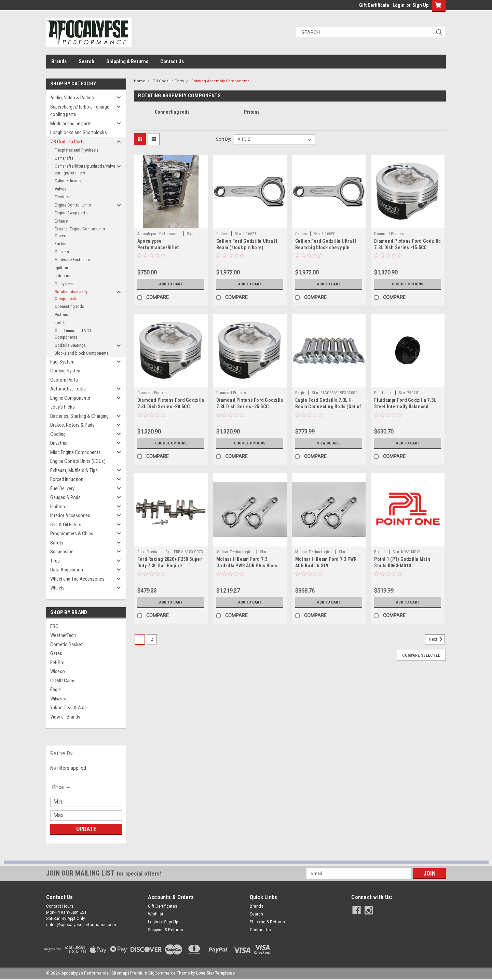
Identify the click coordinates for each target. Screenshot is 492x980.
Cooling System (66, 371)
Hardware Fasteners (72, 260)
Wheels (57, 588)
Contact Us (172, 61)
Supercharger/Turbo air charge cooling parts (80, 111)
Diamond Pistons (389, 234)
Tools (60, 322)
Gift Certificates (163, 906)
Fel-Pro (57, 663)
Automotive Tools (68, 389)
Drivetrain (59, 443)
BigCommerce (162, 973)
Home (140, 81)
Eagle (56, 690)
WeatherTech (63, 635)
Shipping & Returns (127, 61)
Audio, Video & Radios (72, 98)
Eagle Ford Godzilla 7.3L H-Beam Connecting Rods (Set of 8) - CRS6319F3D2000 (328, 407)
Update (86, 829)
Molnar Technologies (235, 552)
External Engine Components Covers (80, 232)
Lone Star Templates (215, 973)
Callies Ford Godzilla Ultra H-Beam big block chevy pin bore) (327, 247)
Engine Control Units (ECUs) (78, 461)
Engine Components (70, 398)
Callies (222, 234)
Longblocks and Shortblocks (79, 132)
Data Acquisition (67, 570)
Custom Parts (64, 380)
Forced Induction (67, 479)
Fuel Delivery (62, 488)
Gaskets (62, 252)
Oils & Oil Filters (66, 525)
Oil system (64, 284)
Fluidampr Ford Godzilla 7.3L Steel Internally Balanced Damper (405, 407)
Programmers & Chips (72, 534)
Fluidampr (383, 393)
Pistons (61, 315)
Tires (55, 561)
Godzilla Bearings (70, 345)
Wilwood (59, 699)
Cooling (58, 434)
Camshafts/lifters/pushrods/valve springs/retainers (84, 169)
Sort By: (223, 139)
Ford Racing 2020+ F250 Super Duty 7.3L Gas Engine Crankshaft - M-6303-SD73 (170, 566)
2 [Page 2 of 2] (152, 639)
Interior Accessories (70, 515)
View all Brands (65, 717)
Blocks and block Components (82, 353)
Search (86, 61)
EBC (54, 626)
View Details (329, 443)
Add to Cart (171, 284)
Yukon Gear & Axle (69, 708)
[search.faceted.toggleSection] (62, 787)
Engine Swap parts (71, 213)
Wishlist (156, 914)
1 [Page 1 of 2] (140, 639)
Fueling (61, 244)
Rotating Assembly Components (71, 295)
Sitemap (119, 973)
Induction (63, 276)
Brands (59, 61)
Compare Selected (421, 655)
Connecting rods (69, 306)
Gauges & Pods (65, 497)
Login (399, 5)
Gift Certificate (374, 5)
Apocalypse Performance (159, 234)
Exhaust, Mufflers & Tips (74, 470)
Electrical (63, 197)
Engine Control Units (73, 205)
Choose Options (408, 284)
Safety (57, 543)
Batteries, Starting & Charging (79, 416)
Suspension (62, 552)
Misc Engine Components (76, 452)
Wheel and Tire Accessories (77, 579)
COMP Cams (63, 681)
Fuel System (62, 362)
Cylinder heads (68, 181)
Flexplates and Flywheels (77, 150)
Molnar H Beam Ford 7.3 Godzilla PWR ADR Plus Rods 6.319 (247, 566)
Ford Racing (148, 552)
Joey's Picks (63, 407)
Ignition (61, 268)
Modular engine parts (71, 124)
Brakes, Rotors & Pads (72, 425)
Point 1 (380, 552)
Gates (56, 653)
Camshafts (64, 158)
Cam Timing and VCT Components (73, 334)
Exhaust (62, 221)
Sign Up (420, 5)
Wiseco (58, 671)
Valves (60, 189)
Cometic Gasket (66, 644)
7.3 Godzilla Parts (67, 142)
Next (437, 639)
